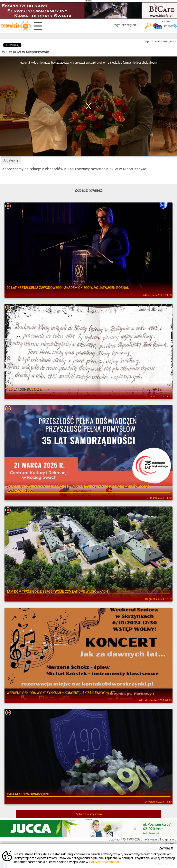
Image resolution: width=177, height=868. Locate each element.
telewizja (16, 26)
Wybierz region (127, 25)
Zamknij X (166, 848)
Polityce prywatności (104, 862)
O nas (169, 844)
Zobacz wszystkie (88, 814)
